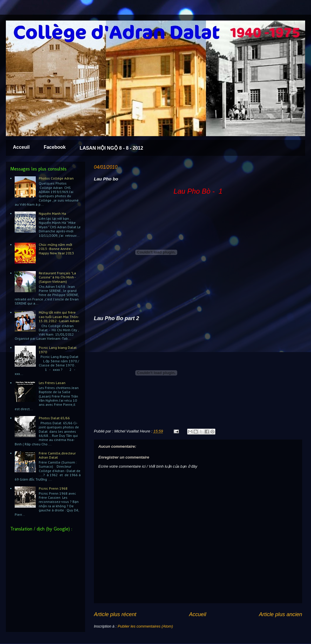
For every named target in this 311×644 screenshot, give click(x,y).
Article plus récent (115, 614)
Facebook (55, 147)
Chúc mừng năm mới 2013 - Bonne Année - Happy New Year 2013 (56, 249)
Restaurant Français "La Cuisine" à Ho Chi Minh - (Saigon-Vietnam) (57, 277)
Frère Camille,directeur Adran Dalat (57, 455)
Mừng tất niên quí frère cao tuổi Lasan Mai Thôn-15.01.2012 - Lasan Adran (59, 317)
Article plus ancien (280, 614)
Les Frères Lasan (52, 383)
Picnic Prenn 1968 (53, 488)
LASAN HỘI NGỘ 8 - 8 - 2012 (111, 148)
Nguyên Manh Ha (52, 213)
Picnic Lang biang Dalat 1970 (58, 350)
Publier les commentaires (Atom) (145, 626)
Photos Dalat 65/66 (54, 418)
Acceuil (21, 147)
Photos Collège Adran (56, 178)
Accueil (198, 614)
